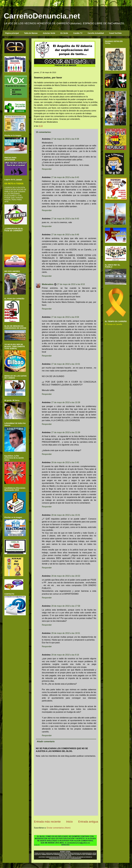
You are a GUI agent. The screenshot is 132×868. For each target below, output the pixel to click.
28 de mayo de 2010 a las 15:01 (66, 515)
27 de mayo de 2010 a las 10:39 (66, 402)
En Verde (64, 33)
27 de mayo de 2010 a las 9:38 (65, 139)
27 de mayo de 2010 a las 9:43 (65, 177)
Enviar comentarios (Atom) (59, 828)
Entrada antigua (88, 822)
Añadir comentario (46, 742)
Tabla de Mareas (31, 33)
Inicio (69, 822)
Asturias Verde (49, 33)
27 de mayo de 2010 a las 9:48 (65, 235)
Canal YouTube (115, 33)
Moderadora (48, 284)
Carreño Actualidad (96, 33)
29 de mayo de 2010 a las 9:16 (65, 655)
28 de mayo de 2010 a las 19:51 (66, 633)
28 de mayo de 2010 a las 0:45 (65, 462)
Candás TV (78, 33)
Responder (47, 169)
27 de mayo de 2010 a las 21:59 (66, 432)
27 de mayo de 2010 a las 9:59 (65, 317)
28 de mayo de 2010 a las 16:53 (66, 576)
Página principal (12, 33)
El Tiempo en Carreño (114, 324)
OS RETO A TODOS (14, 184)
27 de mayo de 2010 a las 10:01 (66, 364)
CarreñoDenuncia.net (42, 16)
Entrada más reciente (47, 822)
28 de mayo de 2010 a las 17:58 (66, 606)
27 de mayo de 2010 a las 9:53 (71, 284)
